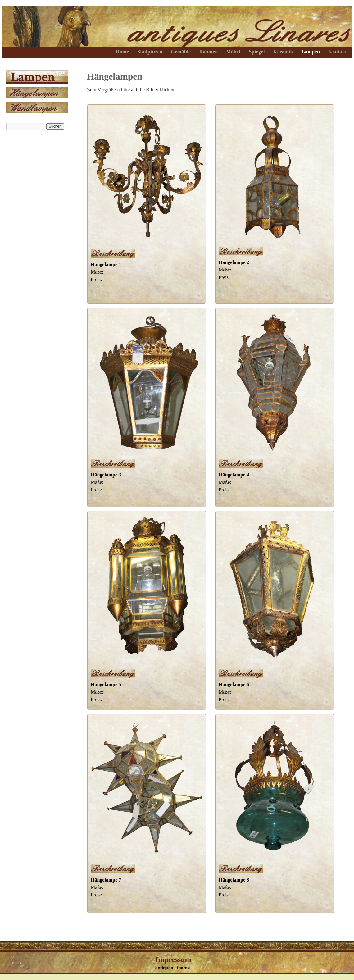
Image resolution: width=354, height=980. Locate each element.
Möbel (234, 52)
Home (122, 52)
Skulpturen (150, 52)
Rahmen (208, 52)
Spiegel (257, 52)
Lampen (311, 52)
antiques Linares (172, 968)
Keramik (283, 52)
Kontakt (338, 52)
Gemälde (181, 52)
